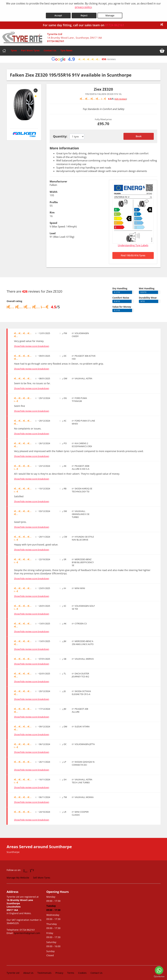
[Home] (4, 49)
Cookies (82, 971)
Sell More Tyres (42, 876)
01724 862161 (115, 23)
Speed (53, 221)
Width (54, 190)
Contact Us (50, 48)
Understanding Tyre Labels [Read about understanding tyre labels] (133, 243)
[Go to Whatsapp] (32, 868)
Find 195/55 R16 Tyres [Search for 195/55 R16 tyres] (133, 253)
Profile (54, 200)
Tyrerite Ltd (13, 971)
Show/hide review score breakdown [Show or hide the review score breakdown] (32, 344)
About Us (28, 971)
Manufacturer (58, 179)
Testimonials (44, 971)
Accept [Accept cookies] (58, 13)
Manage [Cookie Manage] (110, 13)
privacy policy (83, 7)
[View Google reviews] (83, 57)
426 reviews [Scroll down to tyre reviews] (121, 97)
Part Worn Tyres (30, 48)
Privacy (59, 971)
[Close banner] (163, 23)
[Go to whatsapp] (159, 970)
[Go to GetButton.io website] (159, 977)
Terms (71, 971)
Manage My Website (18, 876)
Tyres (14, 48)
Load (53, 231)
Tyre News (66, 48)
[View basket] (162, 49)
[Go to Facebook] (26, 868)
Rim (52, 210)
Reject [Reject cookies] (84, 13)
